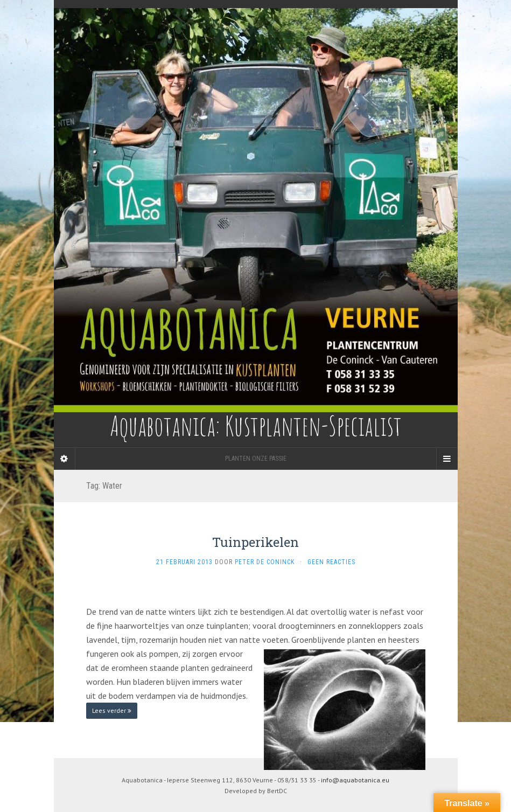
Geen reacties (331, 562)
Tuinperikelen (255, 542)
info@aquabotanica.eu (355, 780)
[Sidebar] (65, 459)
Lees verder (112, 710)
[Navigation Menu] (447, 459)
